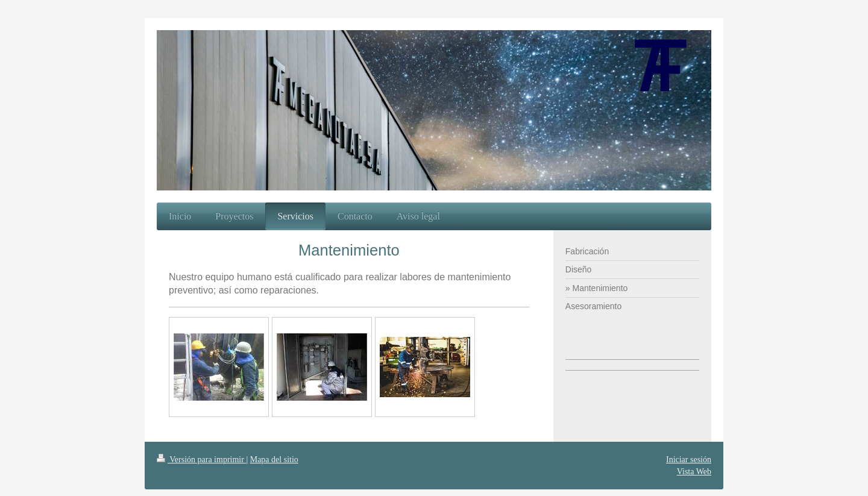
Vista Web (694, 472)
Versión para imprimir (201, 460)
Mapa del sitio (274, 460)
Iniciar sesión (689, 460)
